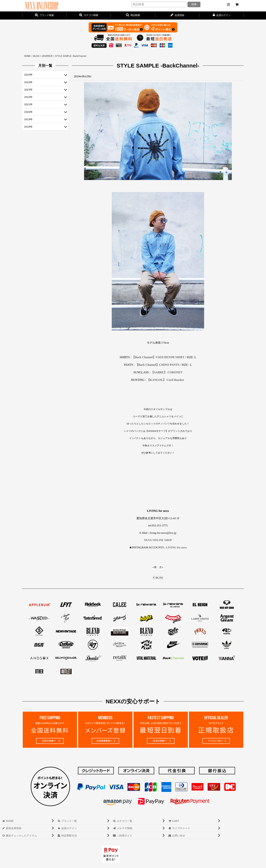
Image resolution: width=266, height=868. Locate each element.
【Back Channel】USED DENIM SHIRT (158, 357)
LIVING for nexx (177, 547)
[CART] (237, 5)
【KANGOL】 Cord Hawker (166, 380)
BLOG (158, 578)
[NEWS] (228, 5)
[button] (133, 15)
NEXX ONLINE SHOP (158, 540)
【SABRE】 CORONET (167, 372)
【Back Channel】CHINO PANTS (157, 365)
